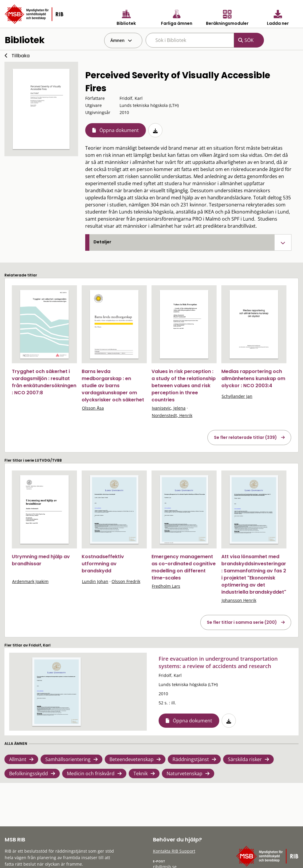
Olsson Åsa (93, 408)
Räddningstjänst (191, 759)
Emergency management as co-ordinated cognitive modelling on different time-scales (184, 567)
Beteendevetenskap (132, 759)
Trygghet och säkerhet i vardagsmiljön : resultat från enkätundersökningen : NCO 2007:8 (44, 382)
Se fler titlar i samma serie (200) (242, 622)
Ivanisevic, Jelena (169, 408)
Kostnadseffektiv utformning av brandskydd (103, 564)
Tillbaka (21, 56)
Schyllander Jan (237, 396)
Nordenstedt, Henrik (172, 415)
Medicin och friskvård (91, 773)
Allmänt (18, 759)
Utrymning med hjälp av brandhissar (41, 560)
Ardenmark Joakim (30, 581)
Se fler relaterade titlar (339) (245, 437)
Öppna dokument (119, 130)
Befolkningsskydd (29, 773)
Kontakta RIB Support (174, 851)
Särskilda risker (245, 759)
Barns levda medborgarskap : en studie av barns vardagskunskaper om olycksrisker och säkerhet (113, 386)
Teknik (141, 773)
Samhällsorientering (68, 759)
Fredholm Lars (166, 586)
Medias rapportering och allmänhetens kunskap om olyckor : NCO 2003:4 (253, 378)
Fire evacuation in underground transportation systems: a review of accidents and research (218, 662)
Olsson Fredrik (126, 581)
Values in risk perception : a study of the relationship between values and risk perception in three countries (184, 386)
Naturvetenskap (184, 773)
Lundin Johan (95, 581)
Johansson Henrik (239, 600)
